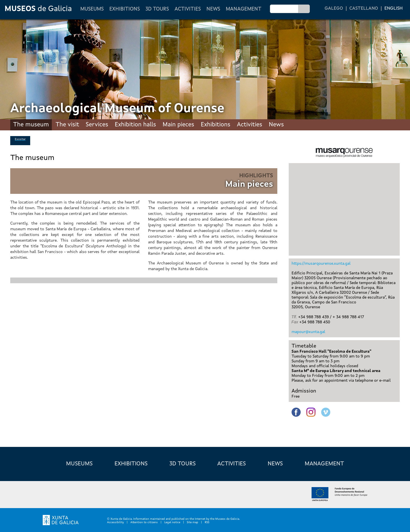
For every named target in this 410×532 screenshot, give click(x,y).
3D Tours (157, 9)
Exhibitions (125, 9)
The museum (31, 125)
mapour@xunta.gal (308, 332)
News (213, 9)
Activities (188, 9)
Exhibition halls (135, 125)
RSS (207, 522)
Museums (92, 9)
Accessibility (115, 522)
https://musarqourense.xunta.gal (321, 264)
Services (97, 125)
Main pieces (178, 125)
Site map (192, 522)
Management (244, 9)
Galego (334, 9)
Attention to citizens (144, 522)
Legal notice (172, 522)
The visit (67, 125)
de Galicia (38, 9)
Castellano (364, 9)
